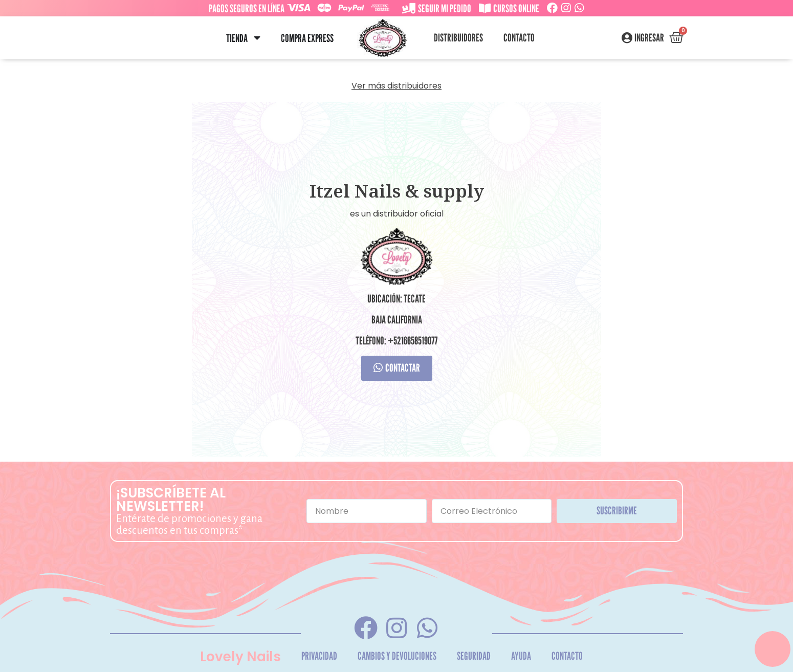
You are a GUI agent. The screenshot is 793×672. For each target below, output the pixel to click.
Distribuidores (458, 38)
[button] (257, 38)
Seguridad (474, 656)
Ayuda (521, 656)
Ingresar (649, 38)
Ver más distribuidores (396, 86)
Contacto (519, 38)
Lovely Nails (240, 657)
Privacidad (319, 656)
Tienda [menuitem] (237, 38)
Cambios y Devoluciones (397, 656)
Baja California (397, 320)
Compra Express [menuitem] (307, 38)
